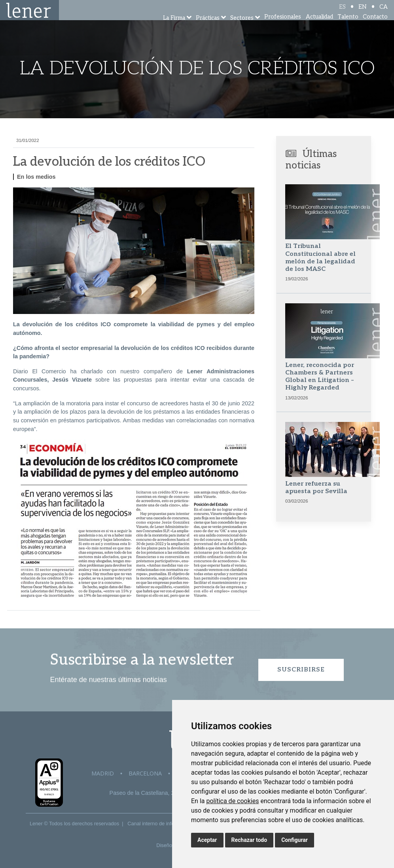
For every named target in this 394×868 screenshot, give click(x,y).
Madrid (103, 773)
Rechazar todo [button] (249, 840)
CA (384, 13)
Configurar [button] (295, 840)
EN (363, 13)
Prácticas (208, 29)
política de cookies (232, 801)
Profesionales (283, 27)
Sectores (242, 29)
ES (342, 13)
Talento (348, 27)
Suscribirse (301, 670)
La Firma (174, 29)
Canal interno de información (160, 824)
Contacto (375, 27)
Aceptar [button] (207, 840)
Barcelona (145, 773)
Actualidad (319, 27)
